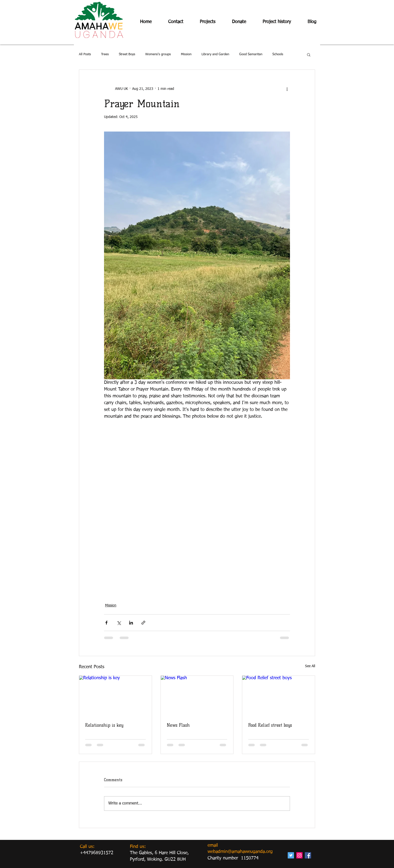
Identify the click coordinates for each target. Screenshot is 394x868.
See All (310, 666)
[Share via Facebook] (106, 623)
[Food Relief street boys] (279, 696)
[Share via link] (143, 623)
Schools (278, 54)
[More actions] (287, 89)
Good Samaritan (251, 54)
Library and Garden (215, 54)
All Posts (85, 54)
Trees (105, 54)
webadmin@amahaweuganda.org (240, 852)
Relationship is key (104, 725)
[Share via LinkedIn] (131, 623)
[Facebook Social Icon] (308, 855)
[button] (309, 54)
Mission (186, 54)
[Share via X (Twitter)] (119, 623)
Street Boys (127, 54)
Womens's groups (158, 54)
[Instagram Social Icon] (299, 855)
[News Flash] (197, 696)
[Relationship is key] (115, 696)
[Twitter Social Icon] (291, 855)
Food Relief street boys (270, 725)
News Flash (178, 725)
